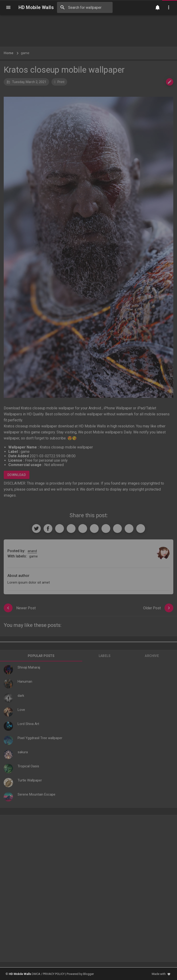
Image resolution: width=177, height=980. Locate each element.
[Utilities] (169, 7)
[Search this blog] (85, 7)
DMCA (36, 974)
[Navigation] (8, 7)
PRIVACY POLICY (54, 974)
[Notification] (158, 7)
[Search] (63, 7)
